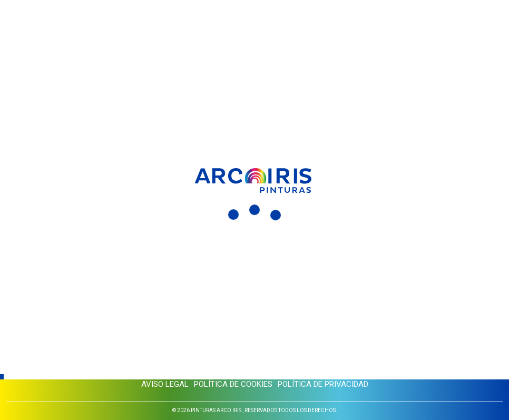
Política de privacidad (323, 384)
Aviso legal (165, 384)
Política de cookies (233, 384)
